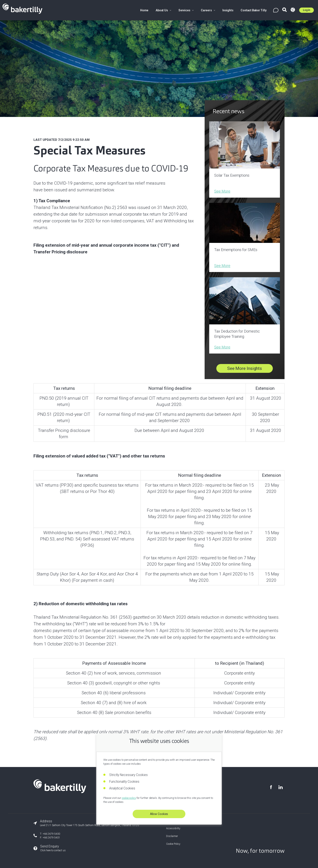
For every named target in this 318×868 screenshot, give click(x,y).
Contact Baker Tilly (253, 10)
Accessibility (173, 828)
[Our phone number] (86, 836)
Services (186, 10)
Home (144, 10)
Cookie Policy (173, 844)
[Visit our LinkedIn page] (280, 787)
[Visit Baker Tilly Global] (293, 10)
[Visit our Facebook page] (271, 787)
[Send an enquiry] (86, 848)
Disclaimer (172, 836)
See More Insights (245, 368)
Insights (228, 10)
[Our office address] (86, 823)
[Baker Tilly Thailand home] (60, 792)
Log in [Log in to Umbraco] (306, 10)
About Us (163, 10)
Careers (208, 10)
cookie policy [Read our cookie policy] (129, 798)
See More (222, 191)
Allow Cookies (159, 814)
